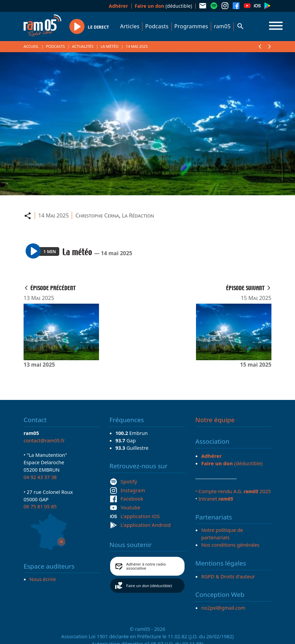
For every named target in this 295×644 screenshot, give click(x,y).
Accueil (31, 46)
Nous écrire (43, 579)
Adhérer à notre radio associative (146, 566)
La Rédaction (138, 215)
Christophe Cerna (97, 215)
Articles (130, 26)
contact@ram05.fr (44, 440)
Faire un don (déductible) (149, 586)
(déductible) (163, 6)
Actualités (83, 46)
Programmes (191, 26)
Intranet (216, 499)
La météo (110, 46)
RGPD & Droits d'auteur (228, 576)
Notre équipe (215, 420)
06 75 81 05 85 (40, 506)
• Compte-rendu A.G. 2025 (233, 491)
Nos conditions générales (231, 545)
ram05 (222, 26)
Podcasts (157, 26)
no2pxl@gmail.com (223, 608)
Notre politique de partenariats (222, 534)
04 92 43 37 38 (40, 477)
